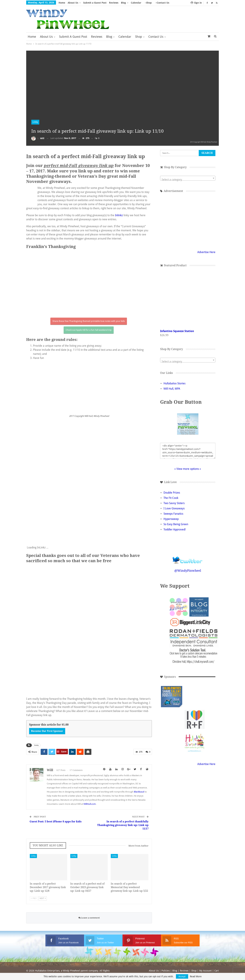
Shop (149, 3)
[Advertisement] (195, 697)
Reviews (114, 3)
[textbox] (188, 180)
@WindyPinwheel (188, 571)
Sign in (196, 3)
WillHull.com (90, 804)
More (158, 3)
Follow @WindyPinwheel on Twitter (188, 558)
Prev (34, 898)
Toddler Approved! (175, 529)
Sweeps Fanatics (173, 514)
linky (36, 745)
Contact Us (156, 37)
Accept (182, 976)
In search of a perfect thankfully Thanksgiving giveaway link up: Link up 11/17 (123, 825)
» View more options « (188, 469)
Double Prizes (172, 493)
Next (43, 898)
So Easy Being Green (176, 524)
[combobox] (188, 178)
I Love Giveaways (174, 508)
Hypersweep (171, 519)
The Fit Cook (171, 498)
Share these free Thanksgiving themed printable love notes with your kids (89, 321)
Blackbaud (139, 792)
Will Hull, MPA (172, 389)
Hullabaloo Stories (174, 383)
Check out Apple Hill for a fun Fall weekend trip (89, 330)
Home (62, 3)
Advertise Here (206, 252)
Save (64, 752)
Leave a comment (89, 918)
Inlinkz (119, 215)
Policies (166, 971)
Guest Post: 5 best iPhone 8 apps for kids (56, 822)
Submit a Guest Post (95, 3)
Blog (123, 3)
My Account (205, 971)
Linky (35, 122)
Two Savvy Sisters (174, 503)
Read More (196, 976)
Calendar (136, 3)
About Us (73, 3)
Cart (217, 971)
